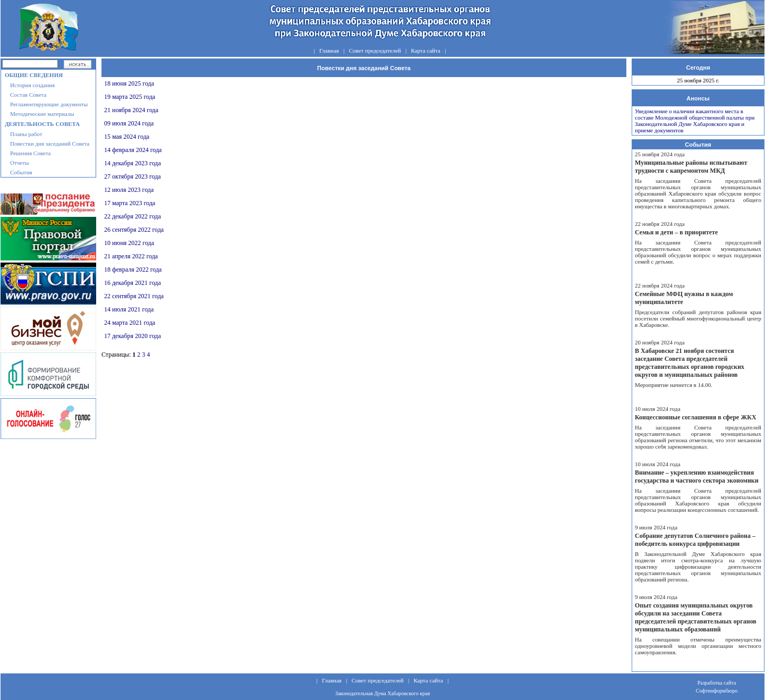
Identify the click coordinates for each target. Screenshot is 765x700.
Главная (329, 50)
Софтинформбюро (717, 691)
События (21, 172)
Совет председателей (375, 50)
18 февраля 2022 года (133, 269)
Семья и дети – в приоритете (676, 232)
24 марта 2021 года (130, 323)
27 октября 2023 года (133, 176)
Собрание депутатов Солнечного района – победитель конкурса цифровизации (695, 540)
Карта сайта (426, 50)
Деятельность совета (42, 124)
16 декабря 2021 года (133, 283)
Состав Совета (28, 95)
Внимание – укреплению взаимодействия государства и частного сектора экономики (697, 476)
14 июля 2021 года (129, 309)
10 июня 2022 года (129, 243)
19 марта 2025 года (130, 97)
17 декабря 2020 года (133, 336)
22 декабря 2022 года (133, 216)
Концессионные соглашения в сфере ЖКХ (696, 417)
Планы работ (26, 134)
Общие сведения (34, 75)
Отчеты (19, 163)
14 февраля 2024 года (133, 150)
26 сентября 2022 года (134, 230)
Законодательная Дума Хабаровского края (382, 693)
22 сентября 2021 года (134, 296)
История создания (32, 85)
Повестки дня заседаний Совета (50, 144)
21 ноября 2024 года (131, 110)
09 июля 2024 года (129, 123)
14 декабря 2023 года (133, 163)
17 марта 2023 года (130, 203)
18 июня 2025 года (129, 83)
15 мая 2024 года (127, 137)
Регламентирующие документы (49, 104)
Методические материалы (42, 114)
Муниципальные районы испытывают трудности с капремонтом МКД (691, 167)
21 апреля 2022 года (131, 256)
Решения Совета (30, 153)
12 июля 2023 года (129, 190)
